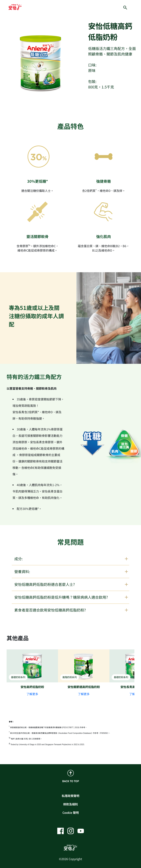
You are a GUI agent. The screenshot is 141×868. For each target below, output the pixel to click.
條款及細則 (70, 804)
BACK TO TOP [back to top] (71, 776)
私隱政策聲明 (70, 796)
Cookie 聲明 (71, 813)
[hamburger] (135, 7)
